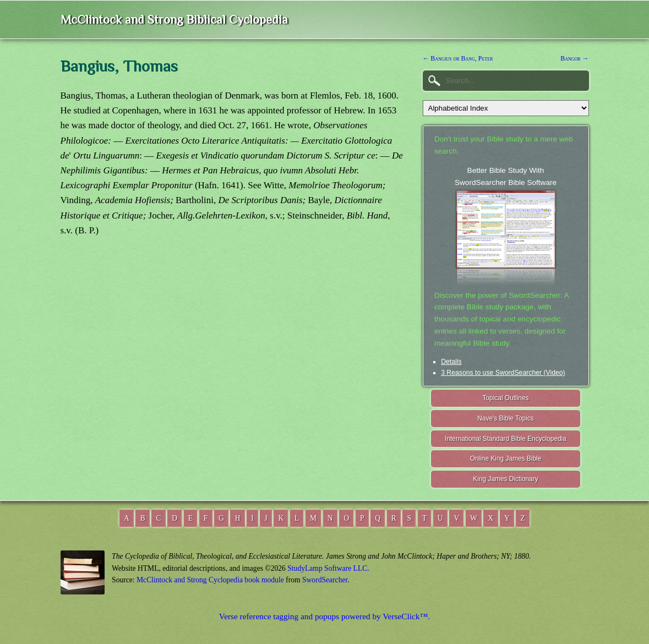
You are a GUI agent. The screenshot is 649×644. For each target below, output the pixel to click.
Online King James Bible (506, 459)
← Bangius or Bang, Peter (458, 58)
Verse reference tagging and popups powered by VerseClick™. (324, 616)
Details (451, 362)
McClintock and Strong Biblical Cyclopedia (174, 20)
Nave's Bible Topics (506, 418)
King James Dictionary (505, 479)
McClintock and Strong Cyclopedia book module (210, 580)
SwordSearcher (325, 580)
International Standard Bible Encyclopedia (506, 439)
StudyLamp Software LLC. (328, 568)
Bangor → (574, 58)
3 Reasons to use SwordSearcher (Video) (503, 373)
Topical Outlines (506, 398)
